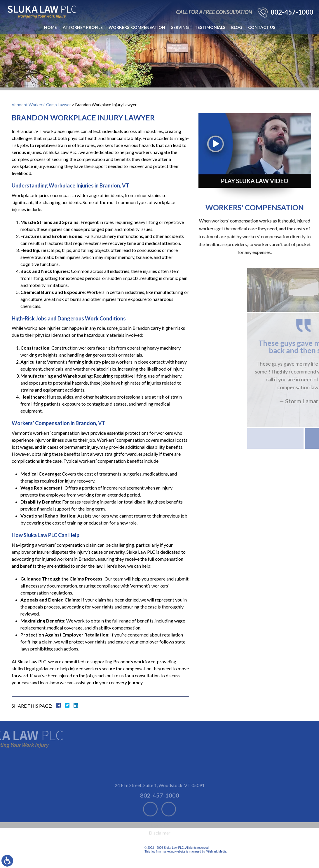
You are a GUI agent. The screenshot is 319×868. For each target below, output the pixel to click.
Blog (237, 27)
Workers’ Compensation (137, 27)
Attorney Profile (83, 27)
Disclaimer (160, 849)
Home (50, 27)
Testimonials (210, 27)
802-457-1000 (292, 12)
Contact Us (262, 27)
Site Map (160, 842)
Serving (180, 27)
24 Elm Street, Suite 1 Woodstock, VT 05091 (160, 802)
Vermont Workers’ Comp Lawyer (41, 105)
